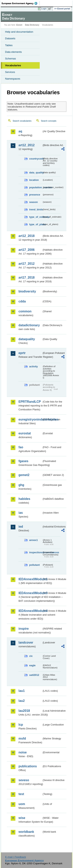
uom (22, 804)
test (21, 794)
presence (35, 195)
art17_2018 (27, 278)
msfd (22, 738)
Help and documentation (19, 32)
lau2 (22, 701)
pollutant (34, 565)
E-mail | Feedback (15, 857)
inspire (24, 629)
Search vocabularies (22, 121)
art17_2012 (27, 264)
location (34, 180)
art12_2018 (27, 236)
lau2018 (24, 711)
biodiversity (27, 291)
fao (21, 447)
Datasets (10, 38)
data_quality (36, 173)
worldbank (26, 832)
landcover (26, 642)
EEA (21, 3)
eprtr (22, 353)
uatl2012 (34, 675)
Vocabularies (13, 65)
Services (10, 72)
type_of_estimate (36, 217)
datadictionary (29, 325)
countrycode (36, 159)
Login (44, 9)
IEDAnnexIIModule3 (30, 593)
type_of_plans (36, 224)
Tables (9, 45)
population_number (36, 187)
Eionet (19, 25)
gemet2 (24, 475)
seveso (24, 780)
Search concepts (49, 121)
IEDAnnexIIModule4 (30, 611)
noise (23, 752)
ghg (21, 485)
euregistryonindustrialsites (30, 419)
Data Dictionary (32, 25)
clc (31, 656)
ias (21, 513)
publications (28, 766)
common (25, 311)
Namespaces (13, 79)
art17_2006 (27, 250)
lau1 (22, 691)
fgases (23, 461)
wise (22, 818)
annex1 (33, 540)
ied (21, 527)
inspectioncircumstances (36, 552)
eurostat (25, 433)
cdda (22, 301)
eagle (32, 665)
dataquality (27, 339)
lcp (21, 725)
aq (20, 131)
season (33, 202)
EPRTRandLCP (30, 402)
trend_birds (36, 209)
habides (24, 499)
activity (33, 366)
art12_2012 (27, 145)
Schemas (11, 59)
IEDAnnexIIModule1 (30, 579)
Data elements (13, 52)
